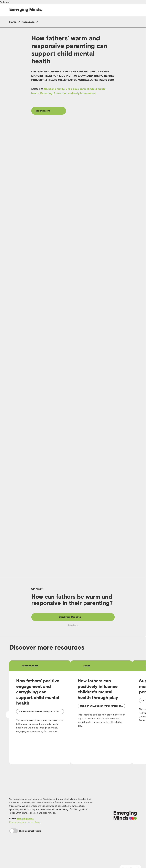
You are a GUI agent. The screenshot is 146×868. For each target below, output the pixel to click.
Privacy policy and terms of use (25, 842)
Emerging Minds (25, 838)
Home (13, 22)
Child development (77, 89)
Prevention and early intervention (75, 93)
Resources (28, 22)
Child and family (54, 89)
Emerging (26, 9)
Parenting (46, 93)
